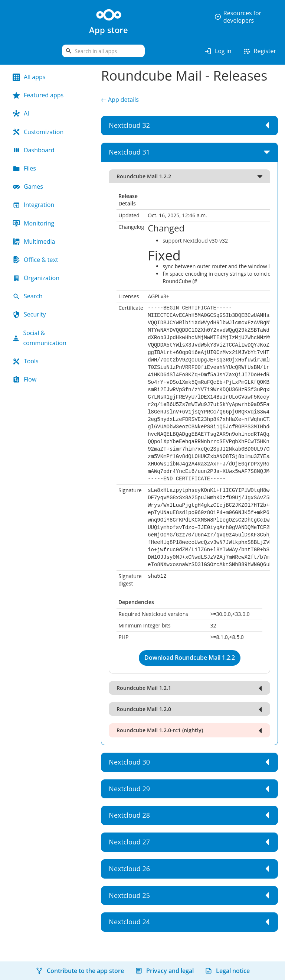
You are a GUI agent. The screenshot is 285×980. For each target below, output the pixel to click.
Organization (36, 278)
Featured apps (38, 95)
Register (259, 51)
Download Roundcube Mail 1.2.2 (190, 658)
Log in (218, 51)
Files (24, 168)
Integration (33, 205)
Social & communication (40, 338)
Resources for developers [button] (238, 17)
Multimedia (34, 241)
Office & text (35, 260)
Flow (24, 379)
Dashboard (34, 150)
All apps (29, 77)
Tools (26, 361)
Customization (38, 132)
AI (21, 113)
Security (29, 314)
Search (28, 296)
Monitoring (33, 223)
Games (28, 186)
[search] (103, 51)
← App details (120, 100)
